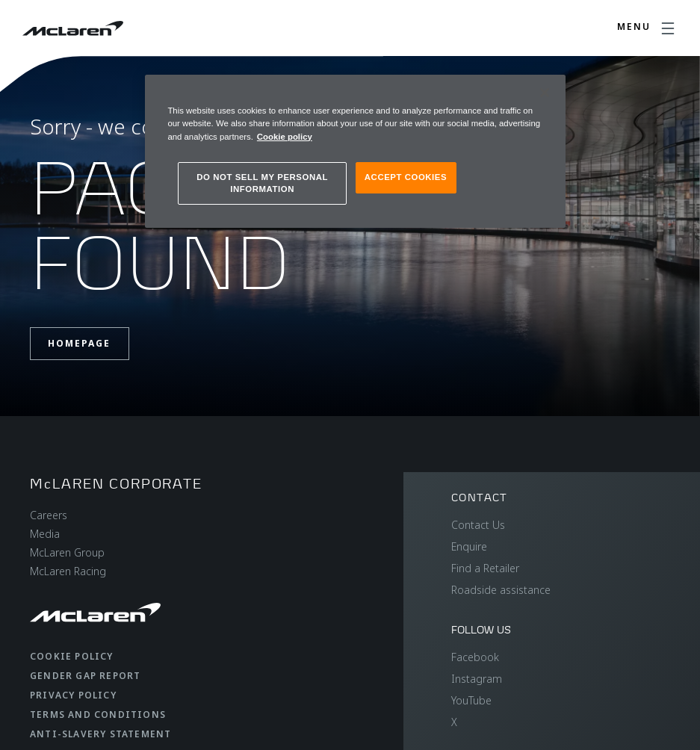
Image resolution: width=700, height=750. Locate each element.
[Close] (545, 93)
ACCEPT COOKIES (406, 177)
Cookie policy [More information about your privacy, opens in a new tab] (285, 137)
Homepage (79, 343)
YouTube (471, 700)
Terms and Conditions (98, 715)
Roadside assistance (501, 590)
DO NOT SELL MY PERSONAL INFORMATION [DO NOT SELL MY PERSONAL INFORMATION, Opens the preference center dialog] (262, 183)
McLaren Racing (68, 571)
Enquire (469, 546)
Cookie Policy (72, 656)
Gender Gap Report (85, 676)
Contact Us (478, 525)
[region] (355, 151)
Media (45, 534)
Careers (49, 515)
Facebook (475, 657)
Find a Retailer (485, 568)
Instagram (477, 679)
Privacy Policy (73, 695)
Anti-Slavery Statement (100, 734)
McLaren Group (67, 552)
